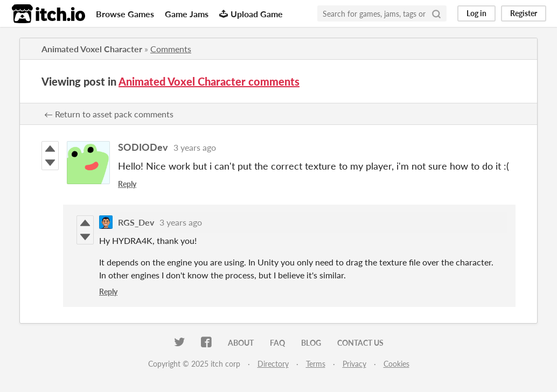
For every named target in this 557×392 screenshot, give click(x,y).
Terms (316, 364)
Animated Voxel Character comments (209, 81)
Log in (476, 13)
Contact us (360, 343)
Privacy (354, 364)
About (241, 343)
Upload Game (251, 14)
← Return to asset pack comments (109, 114)
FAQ (277, 343)
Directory (273, 364)
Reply (127, 184)
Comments (171, 49)
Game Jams (187, 14)
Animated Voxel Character (92, 49)
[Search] (436, 13)
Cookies (396, 364)
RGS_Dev (136, 222)
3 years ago (195, 147)
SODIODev (143, 147)
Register (524, 13)
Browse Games (125, 14)
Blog (311, 343)
